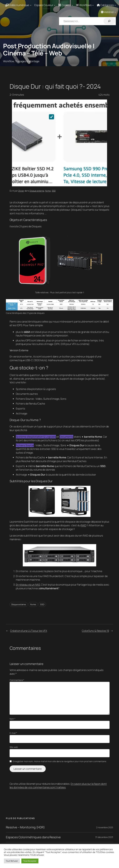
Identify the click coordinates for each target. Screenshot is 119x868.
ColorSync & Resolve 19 (95, 631)
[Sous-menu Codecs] (66, 5)
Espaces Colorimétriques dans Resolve (33, 837)
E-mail (13, 733)
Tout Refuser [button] (12, 861)
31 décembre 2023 (104, 837)
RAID (83, 525)
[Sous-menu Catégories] (106, 5)
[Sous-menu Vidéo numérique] (18, 5)
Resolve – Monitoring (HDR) (25, 827)
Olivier (21, 191)
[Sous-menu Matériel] (108, 12)
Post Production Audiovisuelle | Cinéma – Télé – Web (49, 49)
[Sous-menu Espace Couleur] (45, 5)
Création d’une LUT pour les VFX (29, 631)
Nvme (48, 191)
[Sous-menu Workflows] (85, 5)
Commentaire (17, 680)
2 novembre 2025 (105, 827)
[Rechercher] (109, 21)
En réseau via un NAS (28, 585)
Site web (14, 747)
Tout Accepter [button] (30, 861)
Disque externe (37, 191)
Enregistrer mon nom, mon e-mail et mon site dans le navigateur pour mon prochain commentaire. (60, 761)
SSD (54, 191)
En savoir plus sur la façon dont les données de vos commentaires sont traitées (58, 786)
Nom (13, 719)
